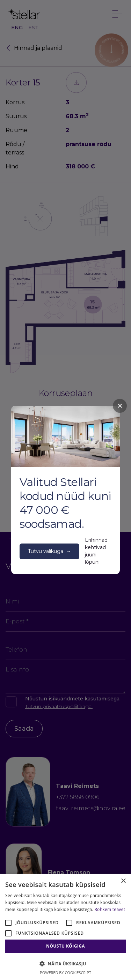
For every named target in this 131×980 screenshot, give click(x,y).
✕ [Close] (120, 406)
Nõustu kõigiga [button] (65, 946)
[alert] (65, 927)
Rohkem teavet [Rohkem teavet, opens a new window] (110, 909)
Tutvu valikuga (49, 551)
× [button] (123, 881)
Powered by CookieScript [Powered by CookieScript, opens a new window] (65, 973)
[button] (65, 964)
